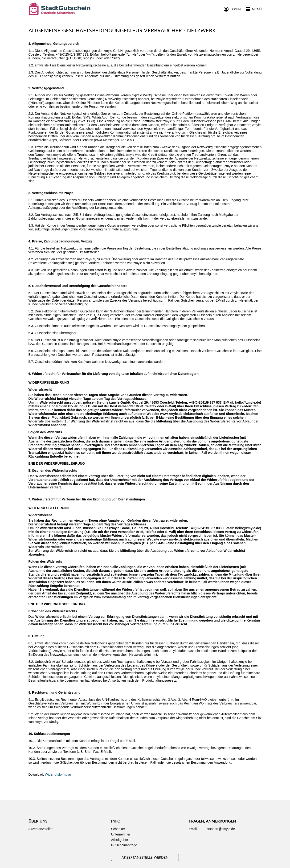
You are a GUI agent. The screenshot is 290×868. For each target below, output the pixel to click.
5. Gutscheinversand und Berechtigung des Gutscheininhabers (78, 286)
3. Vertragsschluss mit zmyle (51, 193)
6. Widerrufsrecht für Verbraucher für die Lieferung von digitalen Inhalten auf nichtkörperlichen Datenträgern (114, 374)
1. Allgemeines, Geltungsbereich (54, 44)
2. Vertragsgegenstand (46, 88)
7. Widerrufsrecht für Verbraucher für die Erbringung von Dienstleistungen (87, 499)
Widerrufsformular (58, 774)
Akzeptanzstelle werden (145, 857)
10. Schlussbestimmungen (49, 734)
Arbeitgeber (119, 840)
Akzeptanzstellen (41, 829)
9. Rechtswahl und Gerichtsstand (55, 692)
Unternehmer (121, 834)
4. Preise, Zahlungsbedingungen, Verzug (60, 241)
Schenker (118, 829)
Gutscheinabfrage (124, 845)
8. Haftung (37, 636)
